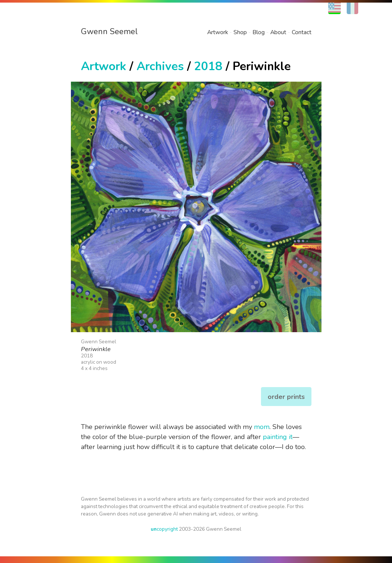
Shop (240, 32)
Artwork (218, 32)
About (278, 32)
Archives (160, 66)
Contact (302, 32)
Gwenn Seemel (109, 32)
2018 (208, 66)
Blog (259, 32)
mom (262, 427)
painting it (278, 437)
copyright (164, 529)
